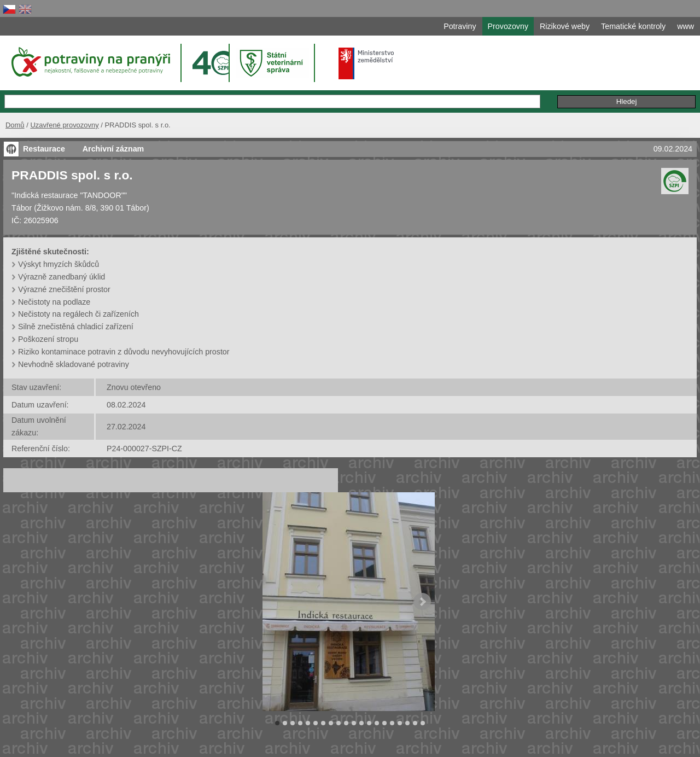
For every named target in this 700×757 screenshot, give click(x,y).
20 (423, 723)
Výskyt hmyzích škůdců (59, 264)
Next (422, 602)
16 (392, 723)
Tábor (22, 208)
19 (415, 723)
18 (407, 723)
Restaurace (44, 149)
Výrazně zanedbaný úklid (62, 277)
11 (354, 723)
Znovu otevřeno (134, 387)
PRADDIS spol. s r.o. (72, 175)
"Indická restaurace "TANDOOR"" (69, 195)
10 (346, 723)
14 (377, 723)
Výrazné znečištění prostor (64, 289)
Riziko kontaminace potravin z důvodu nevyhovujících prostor (124, 352)
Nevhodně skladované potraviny (74, 364)
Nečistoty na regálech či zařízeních (78, 314)
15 (384, 723)
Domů (15, 125)
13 (369, 723)
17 (400, 723)
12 (361, 723)
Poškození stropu (48, 339)
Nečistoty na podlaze (54, 302)
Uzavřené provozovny (64, 125)
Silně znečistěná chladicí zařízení (76, 327)
